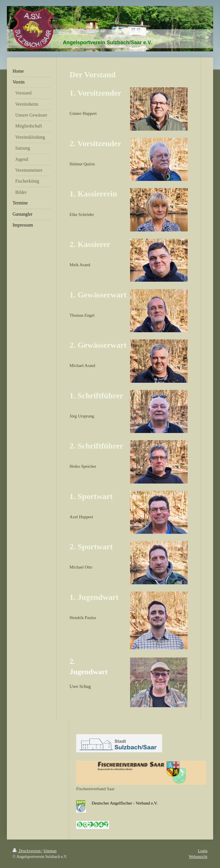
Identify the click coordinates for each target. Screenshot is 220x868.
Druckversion (27, 851)
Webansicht (198, 857)
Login (203, 851)
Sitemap (50, 851)
